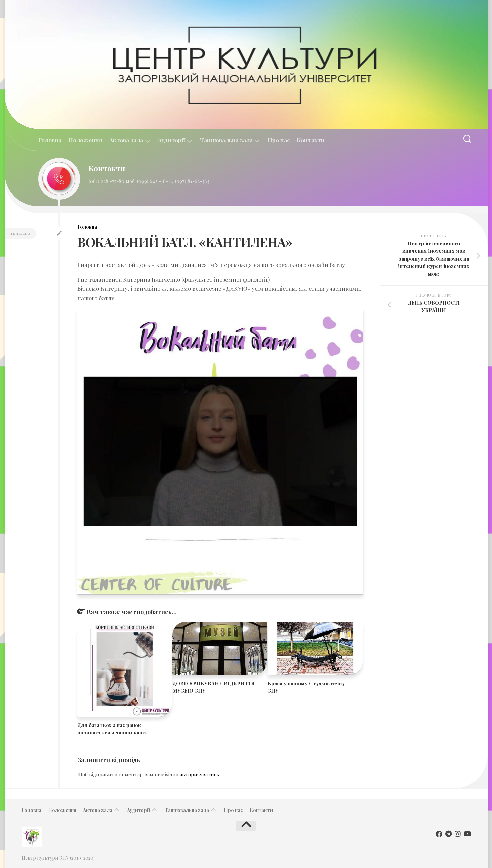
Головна (50, 140)
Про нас (279, 140)
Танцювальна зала (226, 140)
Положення (85, 140)
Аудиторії (172, 140)
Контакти (311, 140)
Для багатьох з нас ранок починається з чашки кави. (112, 729)
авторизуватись (199, 774)
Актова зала (126, 140)
